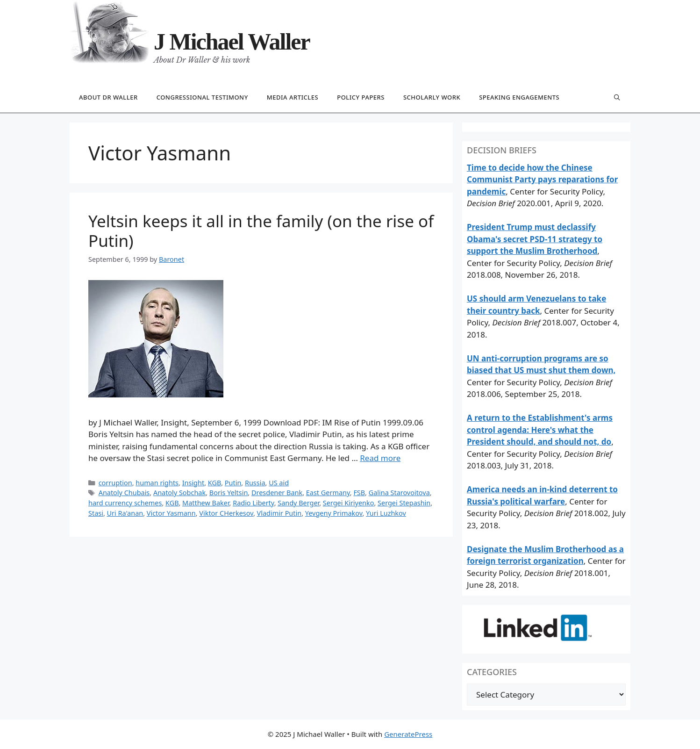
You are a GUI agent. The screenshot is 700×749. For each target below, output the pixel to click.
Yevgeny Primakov (334, 513)
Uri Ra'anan (125, 513)
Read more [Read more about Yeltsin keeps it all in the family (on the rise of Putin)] (380, 458)
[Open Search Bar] (617, 98)
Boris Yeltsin (229, 493)
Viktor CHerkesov (226, 513)
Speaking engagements (519, 97)
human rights (157, 483)
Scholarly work (432, 97)
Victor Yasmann (171, 513)
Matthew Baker (206, 503)
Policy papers (361, 97)
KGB (214, 483)
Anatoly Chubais (124, 493)
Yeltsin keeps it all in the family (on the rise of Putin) (261, 231)
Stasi (96, 513)
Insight (193, 483)
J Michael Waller (232, 42)
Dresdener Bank (277, 493)
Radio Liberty (253, 503)
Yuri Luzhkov (386, 513)
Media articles (293, 97)
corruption (115, 483)
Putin (233, 483)
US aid (279, 483)
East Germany (328, 493)
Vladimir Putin (279, 513)
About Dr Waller (108, 97)
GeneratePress (408, 734)
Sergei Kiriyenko (349, 503)
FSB (359, 493)
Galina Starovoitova (399, 493)
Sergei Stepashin (404, 503)
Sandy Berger (298, 503)
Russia (255, 483)
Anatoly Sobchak (179, 493)
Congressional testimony (202, 97)
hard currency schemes (125, 503)
